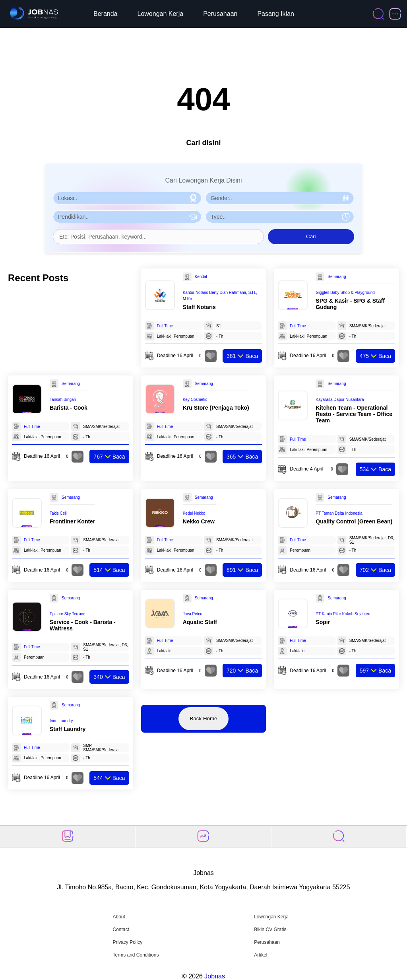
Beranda (106, 14)
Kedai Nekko (194, 513)
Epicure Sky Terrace (67, 614)
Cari (311, 236)
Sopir (323, 622)
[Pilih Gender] (280, 198)
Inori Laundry (61, 721)
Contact (121, 929)
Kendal (201, 277)
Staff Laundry (68, 729)
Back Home (204, 718)
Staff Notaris (199, 307)
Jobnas (215, 976)
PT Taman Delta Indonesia (339, 513)
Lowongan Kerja (161, 14)
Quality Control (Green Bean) (354, 521)
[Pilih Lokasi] (127, 198)
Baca (242, 356)
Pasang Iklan (276, 14)
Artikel (261, 955)
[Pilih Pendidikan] (127, 217)
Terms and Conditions (136, 955)
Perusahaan (220, 14)
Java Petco (193, 614)
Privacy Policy (127, 942)
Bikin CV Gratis (270, 929)
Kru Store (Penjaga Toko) (216, 408)
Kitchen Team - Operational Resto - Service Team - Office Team (354, 414)
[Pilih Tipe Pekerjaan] (280, 217)
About (119, 917)
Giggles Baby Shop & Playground (345, 293)
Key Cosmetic (195, 400)
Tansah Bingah (63, 400)
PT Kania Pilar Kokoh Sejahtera (343, 614)
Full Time (165, 326)
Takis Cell (58, 513)
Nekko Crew (199, 521)
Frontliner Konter (72, 521)
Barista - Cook (69, 408)
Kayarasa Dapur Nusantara (340, 400)
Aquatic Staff (200, 622)
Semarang (337, 277)
